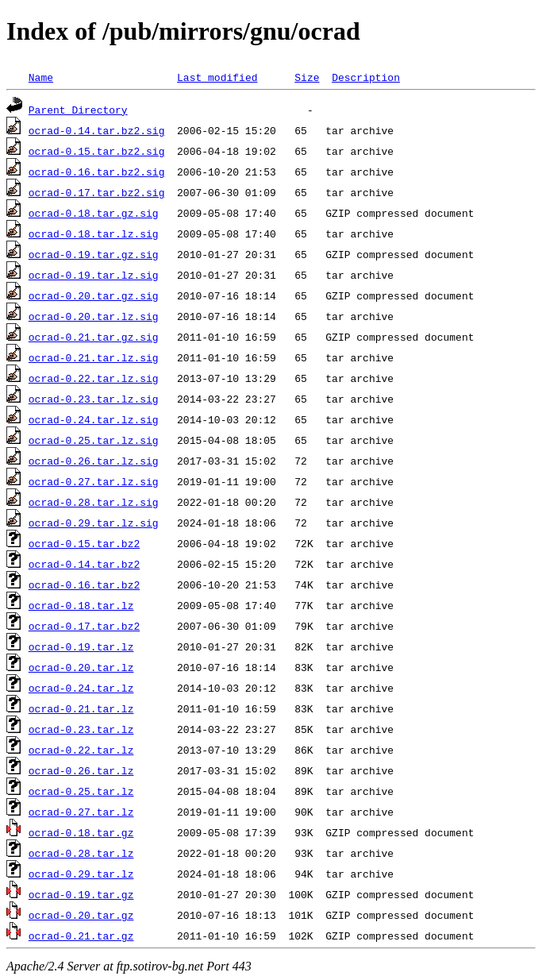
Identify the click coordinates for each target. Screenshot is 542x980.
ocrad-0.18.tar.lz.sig (94, 233)
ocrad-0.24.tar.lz (81, 688)
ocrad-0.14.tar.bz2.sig (97, 130)
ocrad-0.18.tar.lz (81, 605)
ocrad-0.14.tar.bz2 (84, 564)
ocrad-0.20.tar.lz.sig (94, 316)
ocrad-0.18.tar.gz (81, 832)
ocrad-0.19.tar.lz (81, 646)
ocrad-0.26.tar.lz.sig (94, 461)
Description (366, 77)
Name (41, 77)
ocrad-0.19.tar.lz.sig (94, 275)
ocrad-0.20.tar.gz (81, 915)
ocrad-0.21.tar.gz (81, 936)
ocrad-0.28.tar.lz (81, 853)
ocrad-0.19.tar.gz (81, 894)
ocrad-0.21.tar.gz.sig (94, 337)
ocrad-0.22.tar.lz (81, 750)
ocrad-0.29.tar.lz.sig (94, 523)
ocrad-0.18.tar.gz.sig (94, 213)
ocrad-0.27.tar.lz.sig (94, 481)
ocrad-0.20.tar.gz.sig (94, 295)
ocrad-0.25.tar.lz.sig (94, 440)
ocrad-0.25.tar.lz (81, 791)
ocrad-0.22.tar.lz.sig (94, 378)
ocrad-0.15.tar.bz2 (84, 543)
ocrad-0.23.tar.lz (81, 729)
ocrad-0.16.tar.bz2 (84, 585)
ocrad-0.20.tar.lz (81, 667)
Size (307, 77)
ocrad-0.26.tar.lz (81, 770)
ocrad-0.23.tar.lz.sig (94, 399)
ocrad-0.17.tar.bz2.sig (97, 192)
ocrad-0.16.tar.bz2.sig (97, 172)
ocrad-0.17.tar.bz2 (84, 626)
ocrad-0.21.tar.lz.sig (94, 357)
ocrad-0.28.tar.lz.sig (94, 502)
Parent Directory (78, 110)
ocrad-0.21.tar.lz (81, 708)
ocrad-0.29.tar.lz (81, 874)
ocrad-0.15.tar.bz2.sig (97, 151)
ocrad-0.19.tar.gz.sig (94, 254)
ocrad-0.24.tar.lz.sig (94, 419)
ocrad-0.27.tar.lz (81, 812)
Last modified (217, 77)
